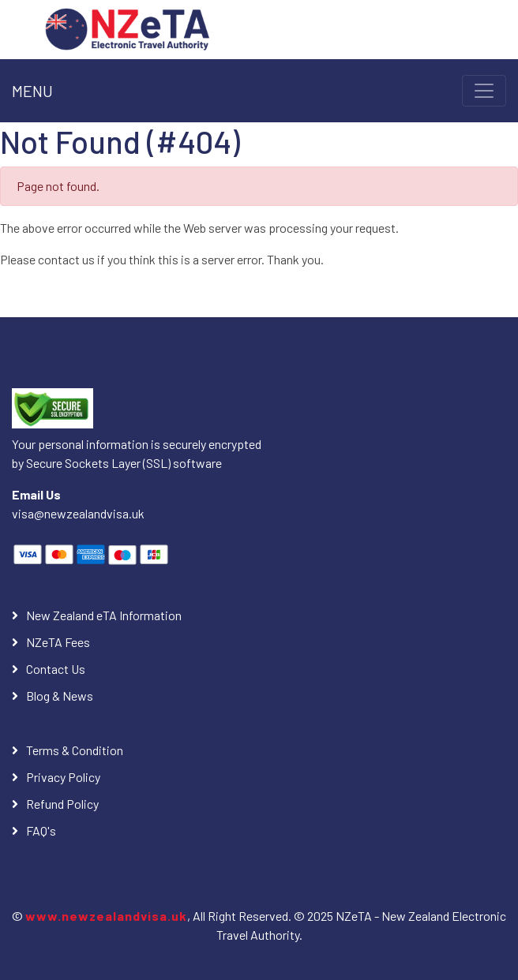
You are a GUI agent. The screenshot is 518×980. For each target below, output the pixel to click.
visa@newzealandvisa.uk (78, 513)
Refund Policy (62, 804)
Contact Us (56, 669)
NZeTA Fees (58, 642)
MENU (32, 91)
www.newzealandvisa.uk (106, 916)
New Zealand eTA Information (104, 615)
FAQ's (41, 830)
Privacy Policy (63, 777)
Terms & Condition (75, 750)
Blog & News (60, 696)
